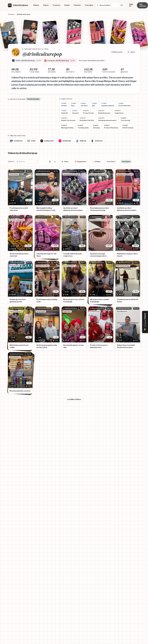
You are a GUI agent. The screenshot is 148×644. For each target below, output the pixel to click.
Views (65, 162)
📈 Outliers (97, 162)
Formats (77, 5)
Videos (36, 5)
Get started (142, 5)
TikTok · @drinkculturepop (26, 61)
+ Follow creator (117, 52)
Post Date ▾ (111, 162)
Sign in (131, 5)
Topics (46, 5)
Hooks (67, 5)
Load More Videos (74, 399)
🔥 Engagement (80, 162)
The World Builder (33, 99)
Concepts (89, 5)
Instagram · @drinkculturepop (60, 61)
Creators (56, 5)
